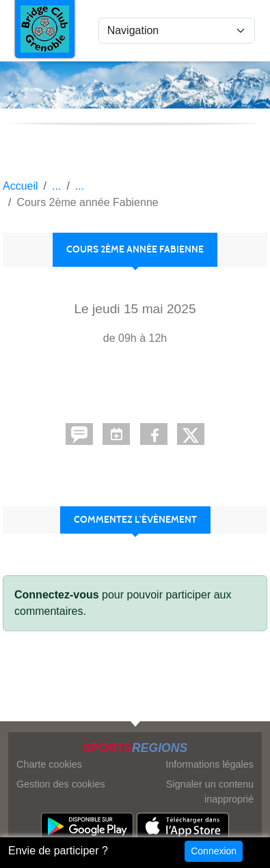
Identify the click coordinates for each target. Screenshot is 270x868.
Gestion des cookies (61, 784)
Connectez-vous (57, 595)
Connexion (214, 851)
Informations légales (210, 764)
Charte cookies (49, 764)
